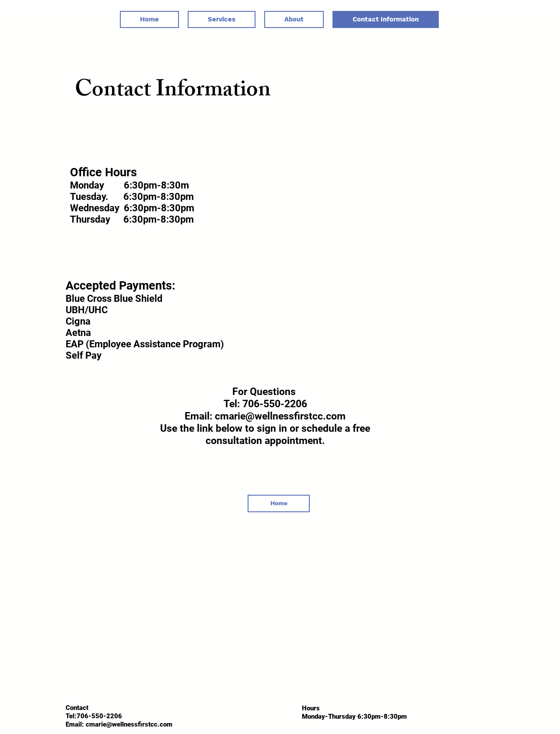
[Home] (279, 503)
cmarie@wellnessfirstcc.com (129, 724)
